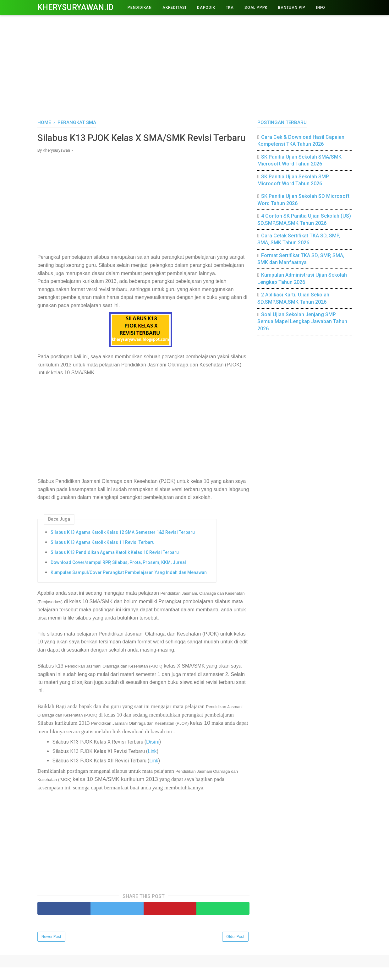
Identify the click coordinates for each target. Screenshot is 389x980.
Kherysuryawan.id (75, 7)
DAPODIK (206, 8)
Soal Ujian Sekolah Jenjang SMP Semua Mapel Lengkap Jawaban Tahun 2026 (302, 322)
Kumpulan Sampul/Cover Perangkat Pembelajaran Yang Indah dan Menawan (129, 585)
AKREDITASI (174, 8)
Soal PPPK (256, 8)
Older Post (235, 949)
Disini (153, 754)
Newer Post (51, 949)
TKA (230, 8)
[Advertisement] (194, 66)
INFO (321, 8)
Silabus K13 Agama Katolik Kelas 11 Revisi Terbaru (103, 555)
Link (152, 764)
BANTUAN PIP (292, 8)
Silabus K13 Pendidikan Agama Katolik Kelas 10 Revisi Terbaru (115, 565)
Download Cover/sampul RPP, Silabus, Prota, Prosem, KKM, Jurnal (118, 575)
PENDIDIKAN (140, 8)
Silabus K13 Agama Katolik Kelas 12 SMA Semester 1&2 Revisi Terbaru (123, 545)
